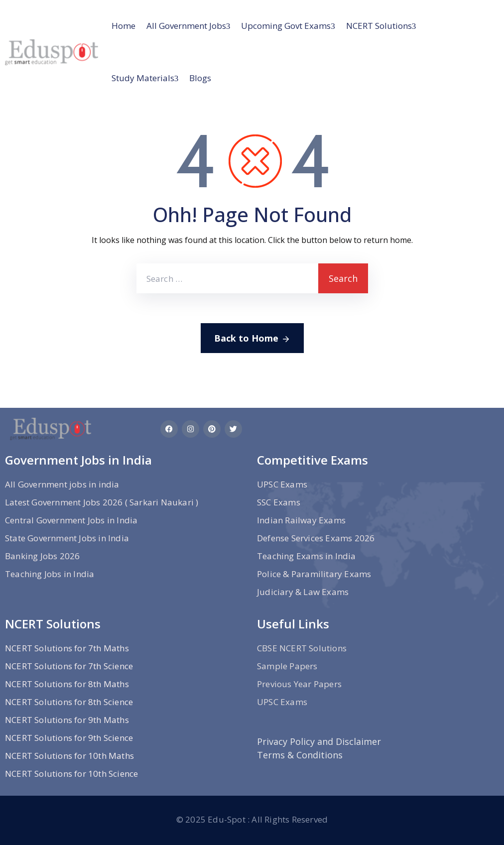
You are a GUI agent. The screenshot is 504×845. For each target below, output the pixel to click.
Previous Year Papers (299, 684)
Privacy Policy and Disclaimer (319, 741)
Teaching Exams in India (307, 556)
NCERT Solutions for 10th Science (71, 774)
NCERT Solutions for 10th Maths (69, 756)
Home (124, 26)
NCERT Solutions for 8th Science (69, 702)
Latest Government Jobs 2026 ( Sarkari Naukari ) (102, 502)
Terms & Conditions (300, 755)
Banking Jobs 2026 (42, 556)
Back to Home (252, 339)
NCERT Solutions (379, 26)
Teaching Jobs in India (50, 574)
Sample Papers (287, 666)
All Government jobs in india (62, 484)
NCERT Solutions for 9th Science (69, 738)
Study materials (143, 78)
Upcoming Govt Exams (286, 26)
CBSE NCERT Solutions (302, 648)
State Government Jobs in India (67, 538)
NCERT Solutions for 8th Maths (67, 684)
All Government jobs (186, 26)
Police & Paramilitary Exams (314, 574)
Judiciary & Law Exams (303, 592)
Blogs (200, 78)
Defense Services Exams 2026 (316, 538)
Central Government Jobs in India (71, 520)
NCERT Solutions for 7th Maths (67, 648)
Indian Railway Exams (301, 520)
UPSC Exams (282, 484)
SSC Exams (279, 502)
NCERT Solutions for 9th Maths (67, 720)
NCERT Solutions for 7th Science (69, 666)
